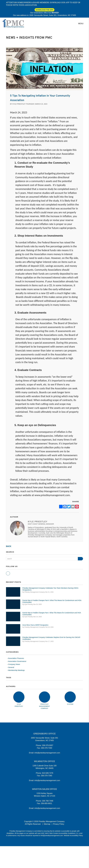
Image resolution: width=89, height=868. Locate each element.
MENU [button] (81, 24)
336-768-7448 (48, 801)
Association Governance (17, 661)
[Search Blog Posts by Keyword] (42, 559)
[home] (13, 23)
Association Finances (16, 658)
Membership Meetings (16, 670)
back (9, 546)
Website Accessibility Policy (73, 836)
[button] (8, 573)
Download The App (44, 10)
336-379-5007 (48, 745)
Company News (14, 664)
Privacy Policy (59, 824)
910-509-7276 (48, 773)
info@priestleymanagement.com (47, 753)
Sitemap (47, 824)
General (11, 667)
